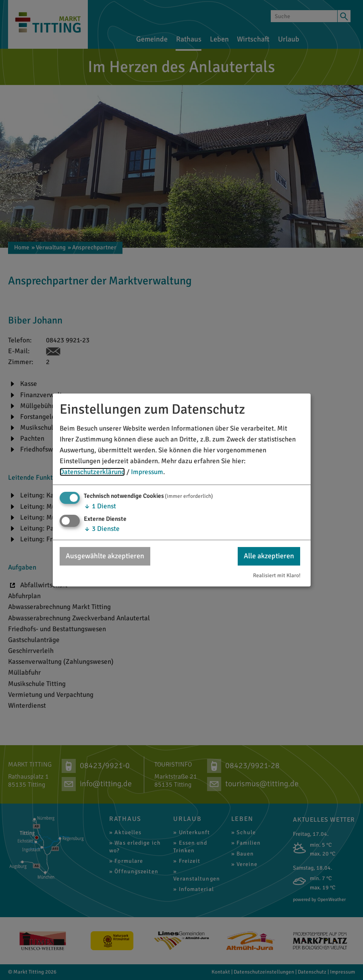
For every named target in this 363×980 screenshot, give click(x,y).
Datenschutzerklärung (92, 472)
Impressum (147, 472)
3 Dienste (102, 529)
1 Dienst (100, 506)
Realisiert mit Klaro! (277, 575)
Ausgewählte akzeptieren (105, 556)
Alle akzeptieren (269, 556)
